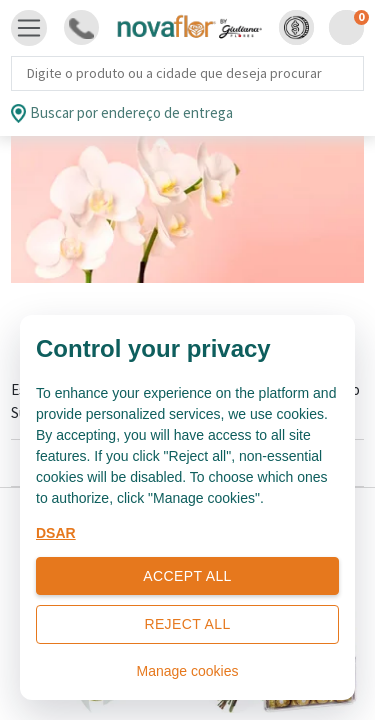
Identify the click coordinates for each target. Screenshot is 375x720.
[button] (296, 27)
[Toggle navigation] (29, 28)
